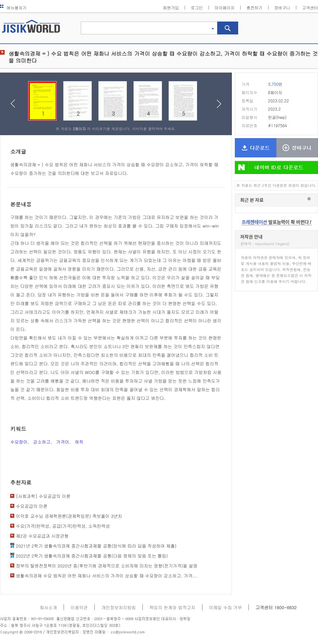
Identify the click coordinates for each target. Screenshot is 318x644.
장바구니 (282, 7)
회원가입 (171, 7)
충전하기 (254, 7)
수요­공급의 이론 (32, 506)
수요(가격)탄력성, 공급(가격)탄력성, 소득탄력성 (63, 526)
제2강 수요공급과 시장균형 (42, 536)
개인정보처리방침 (119, 607)
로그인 (197, 7)
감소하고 (42, 442)
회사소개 (48, 607)
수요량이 (19, 442)
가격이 (63, 442)
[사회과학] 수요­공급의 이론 (43, 496)
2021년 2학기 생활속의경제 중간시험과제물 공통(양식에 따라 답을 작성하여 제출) (96, 546)
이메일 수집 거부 (226, 607)
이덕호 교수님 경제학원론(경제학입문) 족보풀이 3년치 (69, 516)
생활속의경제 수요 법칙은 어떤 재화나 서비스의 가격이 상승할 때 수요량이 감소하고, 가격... (106, 576)
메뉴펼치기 (13, 7)
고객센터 (310, 7)
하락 (79, 442)
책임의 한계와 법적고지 (172, 607)
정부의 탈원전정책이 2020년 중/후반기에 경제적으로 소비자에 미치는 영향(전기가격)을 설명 (107, 566)
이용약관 (79, 607)
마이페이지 (225, 7)
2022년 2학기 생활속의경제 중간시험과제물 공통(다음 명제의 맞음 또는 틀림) (92, 556)
